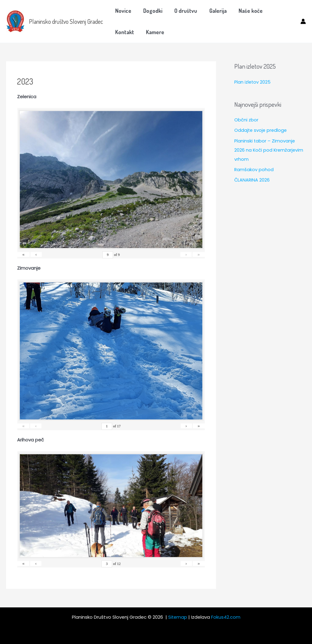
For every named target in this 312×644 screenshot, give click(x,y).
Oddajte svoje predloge (261, 130)
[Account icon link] (303, 21)
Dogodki (151, 11)
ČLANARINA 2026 (252, 179)
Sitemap (178, 617)
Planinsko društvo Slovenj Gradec (66, 21)
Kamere (124, 32)
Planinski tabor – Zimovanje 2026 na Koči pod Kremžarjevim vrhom (269, 150)
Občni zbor (246, 120)
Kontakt (278, 11)
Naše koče (246, 11)
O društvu (183, 11)
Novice (123, 11)
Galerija (214, 11)
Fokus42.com (226, 617)
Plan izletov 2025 (253, 82)
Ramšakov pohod (254, 169)
